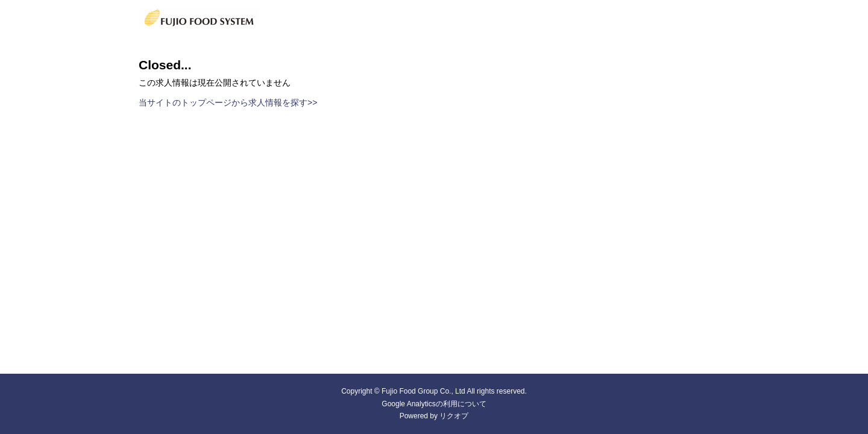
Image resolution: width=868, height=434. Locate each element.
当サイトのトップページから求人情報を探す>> (228, 102)
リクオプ (454, 416)
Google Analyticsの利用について (434, 404)
